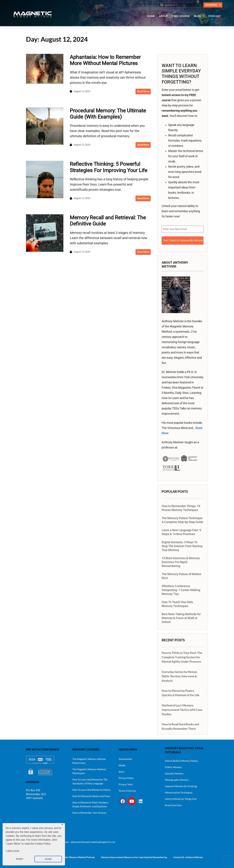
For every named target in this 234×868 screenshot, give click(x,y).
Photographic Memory (177, 779)
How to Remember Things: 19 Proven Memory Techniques (181, 507)
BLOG (199, 17)
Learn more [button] (13, 851)
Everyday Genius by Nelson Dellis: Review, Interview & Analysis (179, 675)
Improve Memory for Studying (181, 785)
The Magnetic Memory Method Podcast (75, 856)
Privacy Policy (126, 777)
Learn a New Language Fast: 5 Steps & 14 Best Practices (181, 531)
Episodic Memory (174, 772)
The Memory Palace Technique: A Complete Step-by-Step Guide (182, 519)
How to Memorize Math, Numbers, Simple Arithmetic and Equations (91, 803)
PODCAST (214, 16)
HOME (151, 16)
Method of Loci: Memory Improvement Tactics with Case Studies (182, 709)
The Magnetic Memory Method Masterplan (89, 770)
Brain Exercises (173, 804)
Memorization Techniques (179, 792)
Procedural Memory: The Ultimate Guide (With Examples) (108, 114)
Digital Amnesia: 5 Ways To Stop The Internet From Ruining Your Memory (182, 545)
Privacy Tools (126, 783)
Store (122, 771)
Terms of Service (127, 790)
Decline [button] (19, 859)
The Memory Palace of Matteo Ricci (181, 575)
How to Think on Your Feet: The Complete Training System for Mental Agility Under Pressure (182, 656)
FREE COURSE (181, 16)
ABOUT (163, 16)
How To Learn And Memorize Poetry (91, 789)
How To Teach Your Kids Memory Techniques (177, 603)
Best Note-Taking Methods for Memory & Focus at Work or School (181, 617)
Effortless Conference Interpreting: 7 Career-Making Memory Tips (181, 589)
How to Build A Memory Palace (181, 760)
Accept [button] (48, 859)
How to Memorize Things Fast (181, 798)
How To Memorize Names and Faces (91, 795)
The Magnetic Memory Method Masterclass (89, 760)
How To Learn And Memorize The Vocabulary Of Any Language (90, 780)
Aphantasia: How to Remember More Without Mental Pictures (105, 60)
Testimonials (125, 758)
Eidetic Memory (173, 766)
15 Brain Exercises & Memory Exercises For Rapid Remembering (181, 561)
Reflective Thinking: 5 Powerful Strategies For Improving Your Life (109, 167)
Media (122, 764)
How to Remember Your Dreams (89, 812)
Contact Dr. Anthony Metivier (188, 856)
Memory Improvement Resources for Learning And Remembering (134, 856)
